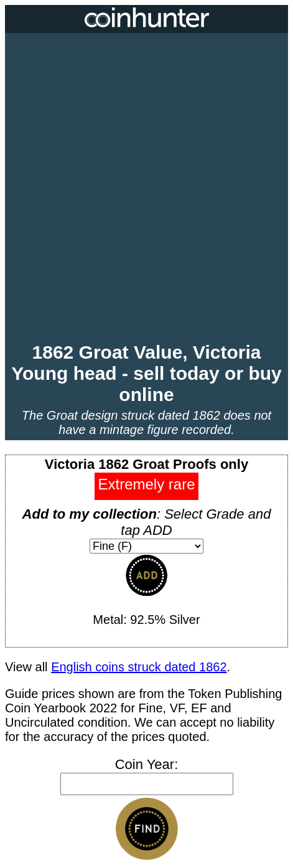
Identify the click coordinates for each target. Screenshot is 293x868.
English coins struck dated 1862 (139, 667)
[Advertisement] (146, 189)
